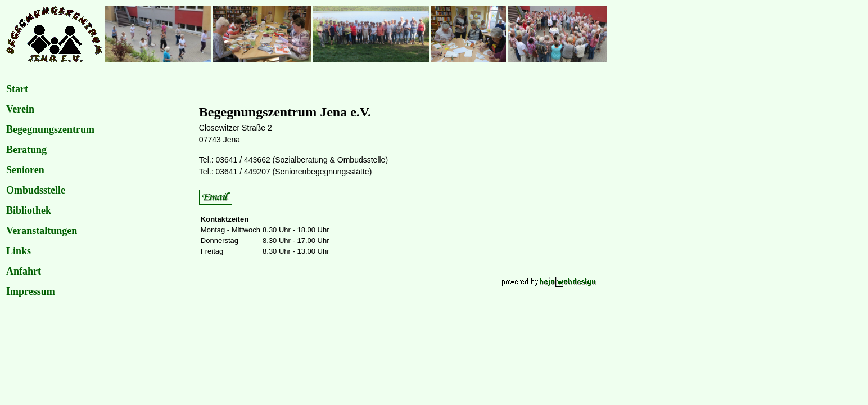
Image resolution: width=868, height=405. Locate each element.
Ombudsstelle (36, 190)
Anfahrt (24, 271)
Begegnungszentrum (50, 129)
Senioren (25, 170)
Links (19, 251)
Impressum (31, 291)
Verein (20, 109)
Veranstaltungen (42, 231)
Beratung (26, 150)
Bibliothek (29, 210)
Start (17, 89)
